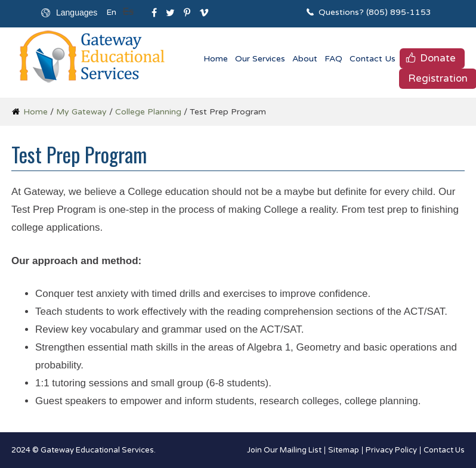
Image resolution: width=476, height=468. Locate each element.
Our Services (260, 59)
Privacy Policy (391, 450)
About (305, 59)
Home (216, 59)
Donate (438, 58)
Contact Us (373, 59)
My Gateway (81, 112)
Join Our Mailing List (284, 450)
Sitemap (344, 450)
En (111, 12)
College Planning (148, 112)
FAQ (333, 59)
